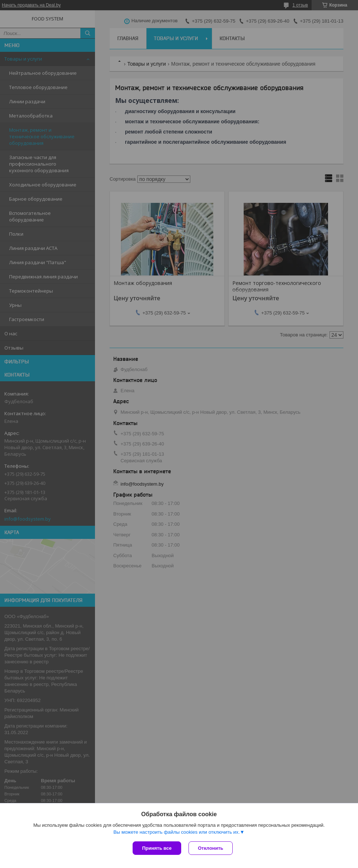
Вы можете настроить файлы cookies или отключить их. (176, 832)
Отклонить (211, 848)
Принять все (157, 848)
